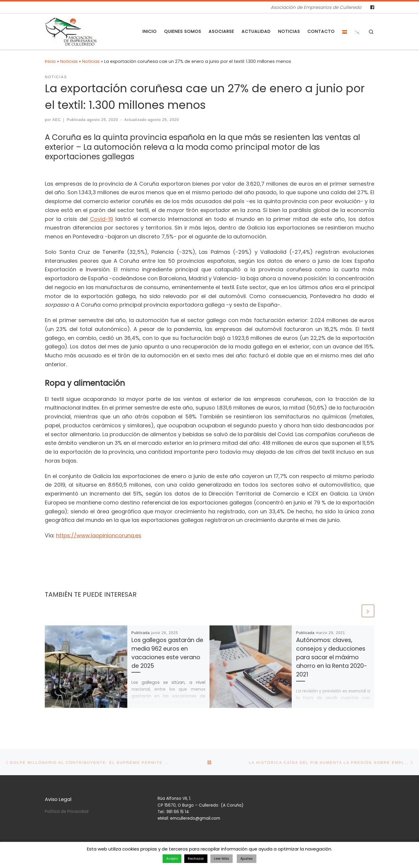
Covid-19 (101, 219)
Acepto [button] (172, 859)
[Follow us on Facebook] (372, 7)
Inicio (50, 61)
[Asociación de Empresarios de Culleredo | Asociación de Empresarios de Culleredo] (71, 31)
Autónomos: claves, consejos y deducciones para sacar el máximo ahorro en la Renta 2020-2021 (332, 658)
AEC (57, 120)
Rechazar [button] (196, 859)
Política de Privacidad (67, 812)
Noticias (69, 61)
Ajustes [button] (247, 859)
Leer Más (222, 859)
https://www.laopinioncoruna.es (99, 535)
